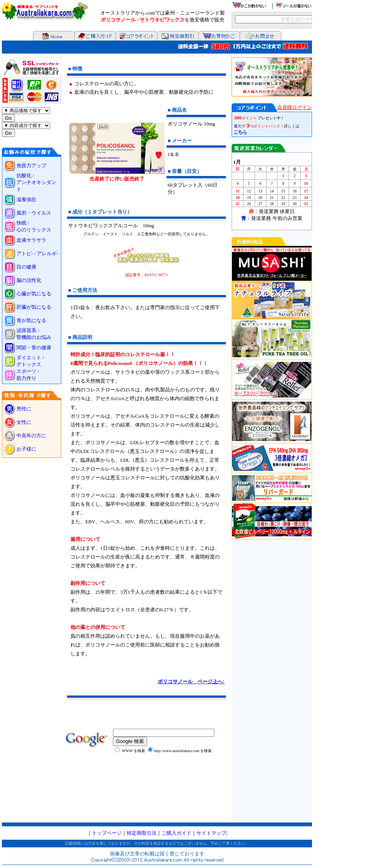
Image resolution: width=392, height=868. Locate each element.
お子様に (29, 449)
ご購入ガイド (176, 833)
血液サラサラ (31, 240)
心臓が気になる (34, 294)
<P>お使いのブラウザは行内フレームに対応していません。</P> (272, 440)
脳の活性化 (29, 280)
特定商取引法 (142, 833)
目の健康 (26, 267)
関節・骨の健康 (34, 348)
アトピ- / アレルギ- (38, 253)
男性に (24, 409)
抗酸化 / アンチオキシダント (36, 182)
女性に (24, 422)
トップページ (107, 833)
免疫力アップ (31, 165)
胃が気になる (31, 320)
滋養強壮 (26, 199)
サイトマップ (211, 833)
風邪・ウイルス (34, 213)
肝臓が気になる (34, 307)
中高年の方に (31, 436)
